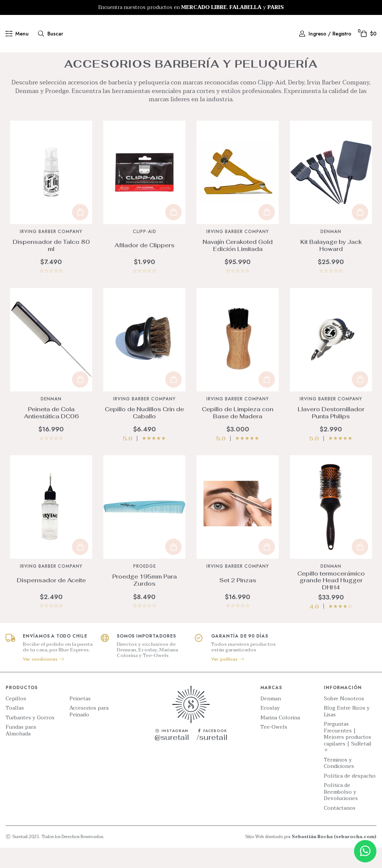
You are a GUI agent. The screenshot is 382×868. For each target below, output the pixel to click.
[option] (191, 7)
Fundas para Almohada (21, 751)
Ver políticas (228, 679)
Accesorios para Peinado (89, 731)
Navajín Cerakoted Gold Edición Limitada (238, 266)
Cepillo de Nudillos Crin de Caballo (144, 433)
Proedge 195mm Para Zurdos (145, 600)
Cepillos (16, 719)
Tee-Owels (274, 747)
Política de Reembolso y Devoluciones (341, 812)
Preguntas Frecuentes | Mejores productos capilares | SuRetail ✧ (348, 757)
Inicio (135, 59)
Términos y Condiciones (339, 783)
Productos (159, 59)
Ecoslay (270, 728)
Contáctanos (340, 828)
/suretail (212, 757)
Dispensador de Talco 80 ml (51, 266)
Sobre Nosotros (344, 719)
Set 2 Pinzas (238, 600)
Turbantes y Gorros (30, 738)
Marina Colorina (280, 738)
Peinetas (80, 719)
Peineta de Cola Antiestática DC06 (51, 433)
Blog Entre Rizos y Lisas (347, 731)
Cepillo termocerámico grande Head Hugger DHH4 (331, 601)
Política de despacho (350, 796)
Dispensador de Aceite (51, 600)
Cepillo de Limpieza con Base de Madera (238, 433)
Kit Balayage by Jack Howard (331, 266)
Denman (271, 719)
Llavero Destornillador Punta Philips (331, 433)
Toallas (15, 728)
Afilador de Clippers (145, 265)
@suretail (172, 757)
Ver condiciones (44, 679)
